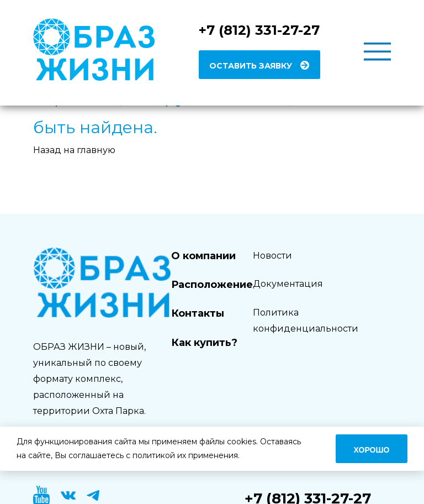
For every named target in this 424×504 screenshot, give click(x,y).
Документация (288, 284)
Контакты (198, 313)
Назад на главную (74, 150)
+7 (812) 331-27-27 (259, 30)
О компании (203, 256)
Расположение (212, 285)
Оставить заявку (251, 66)
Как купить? (204, 343)
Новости (272, 256)
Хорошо (372, 450)
